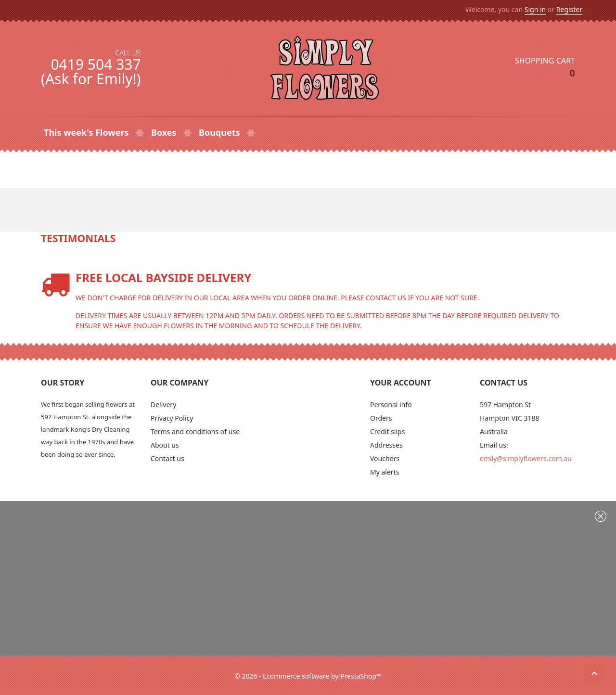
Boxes (165, 132)
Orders (381, 418)
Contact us (167, 458)
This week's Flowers (87, 132)
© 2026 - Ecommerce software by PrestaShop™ (308, 676)
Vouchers (385, 458)
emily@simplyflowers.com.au (526, 458)
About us (165, 445)
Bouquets (220, 132)
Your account (401, 383)
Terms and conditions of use (195, 431)
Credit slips (387, 431)
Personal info (391, 405)
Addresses (386, 445)
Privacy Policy (172, 418)
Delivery (163, 405)
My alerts (385, 472)
